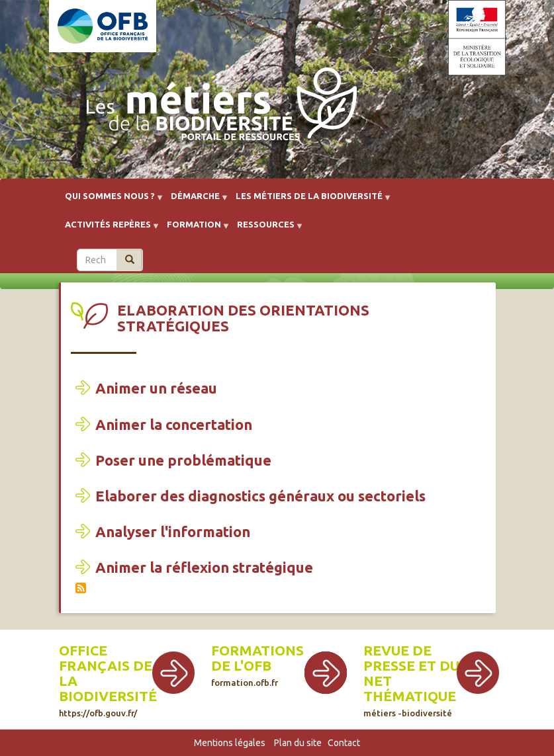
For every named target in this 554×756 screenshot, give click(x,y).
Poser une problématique (183, 460)
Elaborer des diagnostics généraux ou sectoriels (260, 496)
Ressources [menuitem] (266, 229)
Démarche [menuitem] (195, 201)
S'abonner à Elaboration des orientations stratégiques (81, 588)
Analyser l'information (173, 531)
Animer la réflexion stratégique (204, 567)
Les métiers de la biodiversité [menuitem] (309, 201)
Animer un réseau (156, 388)
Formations (257, 651)
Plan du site (298, 743)
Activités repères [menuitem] (108, 229)
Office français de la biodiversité (108, 680)
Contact (344, 743)
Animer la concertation (174, 424)
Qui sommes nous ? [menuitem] (110, 201)
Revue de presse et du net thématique (411, 680)
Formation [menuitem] (194, 229)
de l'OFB (241, 666)
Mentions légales (230, 743)
